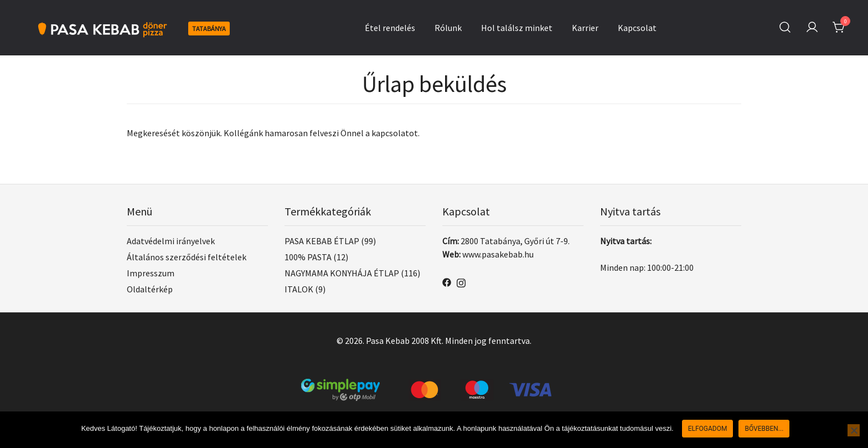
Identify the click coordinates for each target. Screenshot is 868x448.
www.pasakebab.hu (498, 254)
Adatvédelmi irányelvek (171, 241)
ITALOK (299, 289)
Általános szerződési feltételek (187, 257)
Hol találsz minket (517, 28)
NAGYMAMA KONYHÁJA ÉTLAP (342, 273)
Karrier (585, 28)
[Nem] (854, 430)
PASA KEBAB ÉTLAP (322, 241)
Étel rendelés (390, 28)
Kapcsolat (637, 28)
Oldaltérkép (150, 289)
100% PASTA (308, 257)
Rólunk (448, 28)
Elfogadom (708, 429)
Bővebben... (764, 429)
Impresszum (151, 273)
